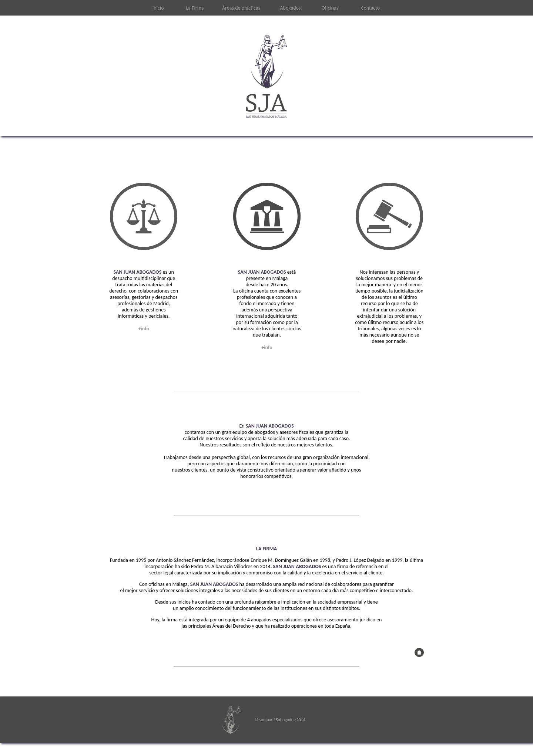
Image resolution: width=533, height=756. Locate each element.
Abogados (290, 8)
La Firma (195, 8)
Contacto (370, 8)
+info (144, 329)
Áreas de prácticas (241, 8)
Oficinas (330, 8)
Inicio (158, 8)
